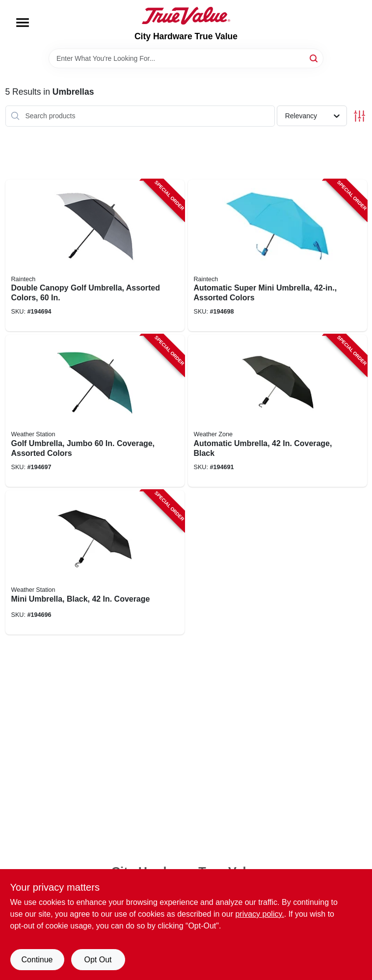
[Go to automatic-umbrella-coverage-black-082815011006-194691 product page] (278, 411)
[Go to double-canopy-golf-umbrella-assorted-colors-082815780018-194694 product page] (95, 256)
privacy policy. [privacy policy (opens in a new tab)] (259, 914)
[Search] (314, 58)
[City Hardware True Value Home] (186, 16)
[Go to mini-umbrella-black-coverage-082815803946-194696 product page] (95, 562)
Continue (37, 960)
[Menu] (23, 23)
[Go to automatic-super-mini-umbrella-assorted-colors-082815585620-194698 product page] (278, 256)
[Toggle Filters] (359, 116)
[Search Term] (186, 58)
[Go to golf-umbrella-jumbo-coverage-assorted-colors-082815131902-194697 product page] (95, 411)
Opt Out (98, 960)
